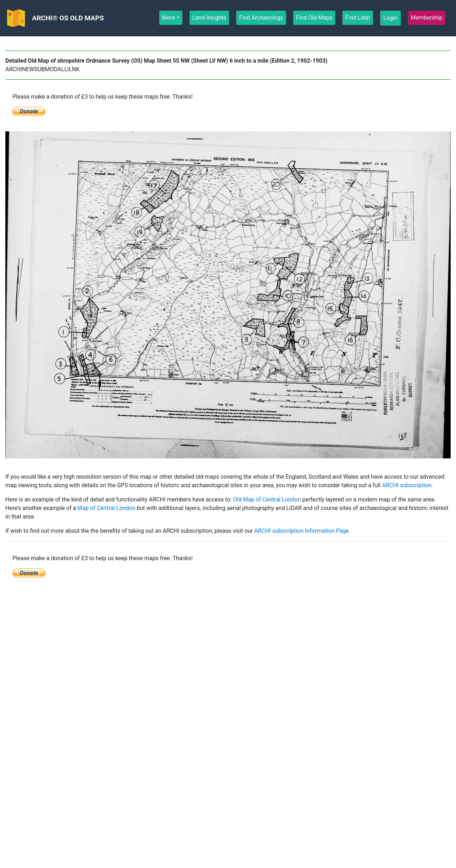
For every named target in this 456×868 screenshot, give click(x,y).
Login (390, 18)
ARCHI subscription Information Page (301, 531)
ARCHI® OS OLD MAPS (68, 18)
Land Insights (209, 17)
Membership (427, 17)
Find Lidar (358, 17)
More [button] (169, 18)
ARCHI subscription (407, 485)
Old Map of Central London (267, 499)
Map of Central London (106, 508)
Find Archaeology (261, 17)
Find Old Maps (314, 17)
